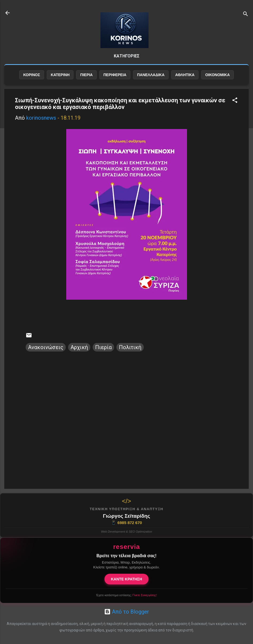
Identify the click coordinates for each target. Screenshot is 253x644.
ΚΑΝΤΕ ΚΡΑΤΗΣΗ (126, 579)
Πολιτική (130, 347)
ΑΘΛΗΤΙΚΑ (185, 75)
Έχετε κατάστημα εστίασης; (126, 595)
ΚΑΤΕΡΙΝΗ (60, 75)
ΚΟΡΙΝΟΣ (32, 75)
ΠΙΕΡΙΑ (86, 75)
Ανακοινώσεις (46, 347)
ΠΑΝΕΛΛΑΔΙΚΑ (151, 75)
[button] (235, 101)
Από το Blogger (127, 612)
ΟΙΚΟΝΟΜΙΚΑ (217, 75)
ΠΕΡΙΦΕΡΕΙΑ (115, 75)
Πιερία (103, 347)
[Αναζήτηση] (246, 15)
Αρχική (79, 347)
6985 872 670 (127, 522)
